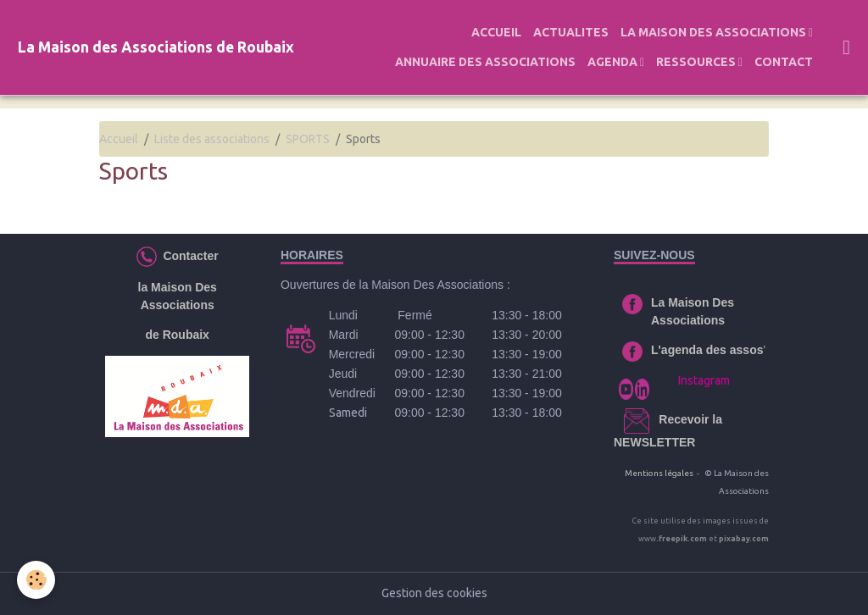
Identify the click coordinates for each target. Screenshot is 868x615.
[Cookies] (36, 580)
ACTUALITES (571, 32)
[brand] (156, 48)
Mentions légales (659, 473)
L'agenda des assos (707, 350)
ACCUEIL (496, 32)
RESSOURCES (697, 62)
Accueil (119, 139)
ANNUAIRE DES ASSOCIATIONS (485, 62)
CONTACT (784, 62)
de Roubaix (177, 335)
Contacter (188, 255)
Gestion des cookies (434, 593)
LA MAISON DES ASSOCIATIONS (715, 32)
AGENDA (614, 62)
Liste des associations (212, 139)
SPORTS (308, 139)
